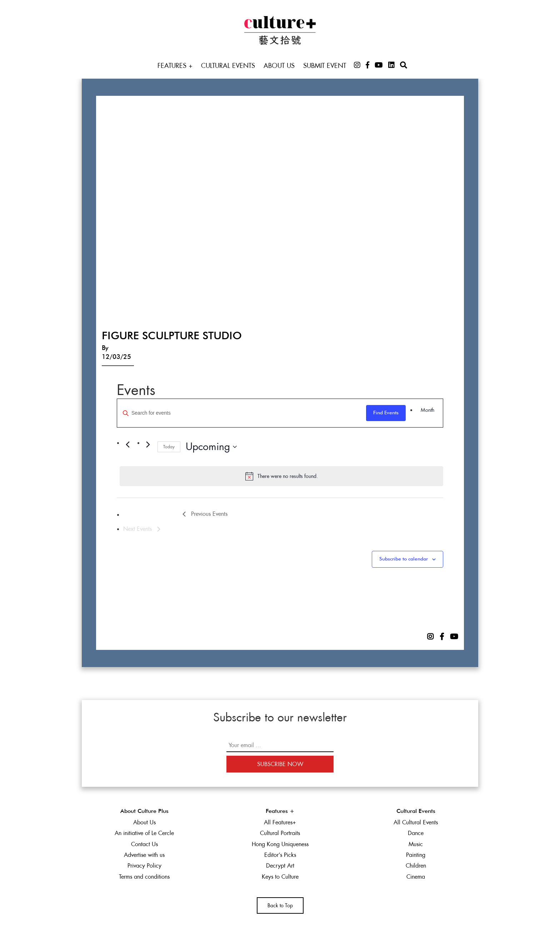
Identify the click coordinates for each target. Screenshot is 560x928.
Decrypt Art (280, 866)
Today (169, 447)
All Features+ (280, 822)
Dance (416, 833)
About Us (279, 66)
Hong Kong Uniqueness (280, 844)
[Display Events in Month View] (427, 410)
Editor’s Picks (280, 855)
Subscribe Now (280, 764)
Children (416, 866)
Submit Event (325, 66)
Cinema (416, 877)
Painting (416, 855)
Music (416, 844)
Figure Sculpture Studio (172, 336)
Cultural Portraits (280, 833)
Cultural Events (228, 66)
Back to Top (280, 905)
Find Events (386, 413)
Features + (175, 66)
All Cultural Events (416, 822)
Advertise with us (144, 855)
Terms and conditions (144, 877)
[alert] (281, 476)
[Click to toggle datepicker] (211, 447)
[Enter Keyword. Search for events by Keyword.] (242, 413)
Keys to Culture (280, 877)
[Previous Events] (127, 445)
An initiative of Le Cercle (144, 833)
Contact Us (144, 844)
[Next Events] (148, 445)
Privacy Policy (144, 866)
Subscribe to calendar (404, 559)
